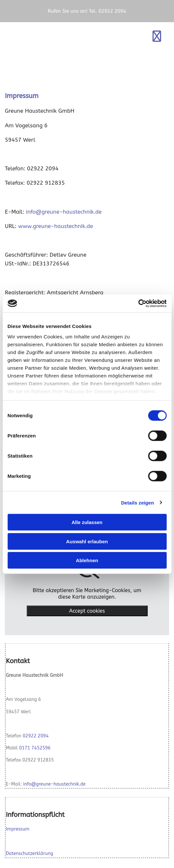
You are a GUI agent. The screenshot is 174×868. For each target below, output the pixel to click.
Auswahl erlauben (87, 541)
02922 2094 (36, 736)
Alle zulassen (87, 522)
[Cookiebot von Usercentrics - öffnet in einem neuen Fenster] (138, 303)
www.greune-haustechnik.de (56, 226)
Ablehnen (87, 560)
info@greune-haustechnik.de (64, 212)
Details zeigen (137, 502)
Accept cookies (87, 611)
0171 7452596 (35, 748)
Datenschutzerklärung (29, 854)
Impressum (18, 829)
